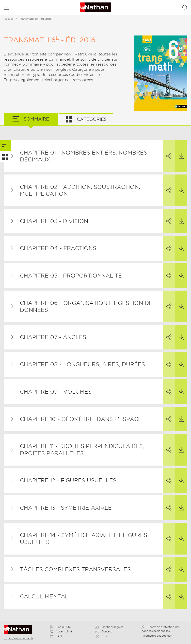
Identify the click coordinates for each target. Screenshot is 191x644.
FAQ (56, 636)
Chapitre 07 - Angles (53, 337)
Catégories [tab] (91, 119)
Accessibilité (61, 631)
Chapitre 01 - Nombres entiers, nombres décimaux (84, 156)
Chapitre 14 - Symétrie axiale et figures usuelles (84, 539)
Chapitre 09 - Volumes (56, 392)
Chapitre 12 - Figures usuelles (68, 480)
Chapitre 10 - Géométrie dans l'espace (81, 419)
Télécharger (179, 150)
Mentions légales (109, 627)
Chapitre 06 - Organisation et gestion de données (86, 306)
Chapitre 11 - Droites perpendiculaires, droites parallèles (82, 450)
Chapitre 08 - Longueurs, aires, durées (82, 364)
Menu (6, 8)
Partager (167, 150)
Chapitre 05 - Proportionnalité (71, 276)
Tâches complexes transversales (75, 569)
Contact (104, 631)
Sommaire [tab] (36, 119)
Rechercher (185, 7)
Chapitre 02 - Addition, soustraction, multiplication (80, 190)
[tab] (6, 146)
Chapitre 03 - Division (54, 221)
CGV (102, 636)
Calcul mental (44, 596)
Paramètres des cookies (157, 636)
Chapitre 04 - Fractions (58, 248)
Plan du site (60, 627)
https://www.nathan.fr (18, 638)
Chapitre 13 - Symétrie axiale (66, 508)
